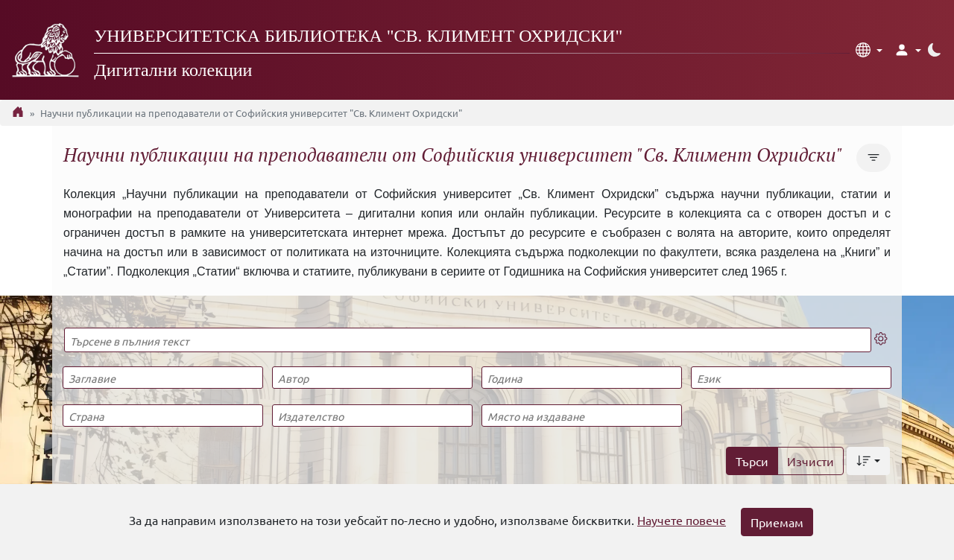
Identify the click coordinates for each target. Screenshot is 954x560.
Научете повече (682, 520)
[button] (869, 50)
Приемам (777, 522)
